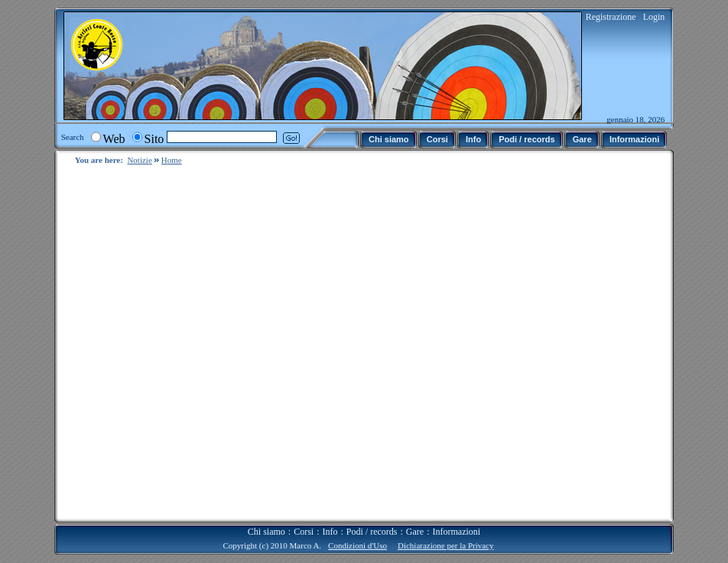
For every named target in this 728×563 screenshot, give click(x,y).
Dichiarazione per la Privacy (446, 533)
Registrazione (611, 17)
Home (172, 160)
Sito (154, 139)
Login (654, 17)
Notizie (139, 160)
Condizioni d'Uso (357, 533)
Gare (415, 519)
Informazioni (457, 519)
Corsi (304, 519)
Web (114, 139)
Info (330, 519)
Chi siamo (266, 519)
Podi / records (372, 519)
